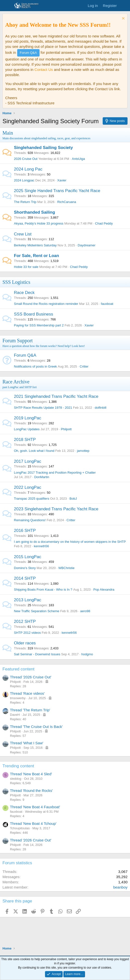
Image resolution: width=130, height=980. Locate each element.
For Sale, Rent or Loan (36, 256)
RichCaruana (67, 202)
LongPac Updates (27, 429)
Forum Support (18, 341)
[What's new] (124, 6)
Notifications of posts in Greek (35, 366)
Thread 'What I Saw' (27, 743)
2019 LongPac (28, 418)
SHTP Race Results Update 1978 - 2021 (43, 408)
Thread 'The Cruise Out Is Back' (36, 727)
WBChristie (66, 568)
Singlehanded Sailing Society (43, 148)
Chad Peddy (104, 223)
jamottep (83, 451)
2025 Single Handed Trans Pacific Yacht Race (57, 191)
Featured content (19, 669)
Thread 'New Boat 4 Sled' (31, 774)
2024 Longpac (24, 180)
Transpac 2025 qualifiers (32, 499)
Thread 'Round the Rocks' (31, 791)
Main (8, 133)
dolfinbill (101, 408)
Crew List (23, 234)
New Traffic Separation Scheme (37, 611)
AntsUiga (78, 159)
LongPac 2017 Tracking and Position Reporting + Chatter (55, 473)
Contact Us (44, 70)
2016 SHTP (25, 531)
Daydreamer (87, 245)
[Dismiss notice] (123, 19)
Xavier (62, 180)
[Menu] (7, 6)
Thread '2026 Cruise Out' (31, 677)
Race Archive (16, 382)
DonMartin (42, 477)
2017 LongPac (28, 461)
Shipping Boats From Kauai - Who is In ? (43, 590)
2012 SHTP (25, 621)
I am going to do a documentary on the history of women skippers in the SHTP (70, 542)
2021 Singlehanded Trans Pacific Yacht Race (56, 396)
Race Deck (24, 293)
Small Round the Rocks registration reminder (46, 304)
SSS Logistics (16, 282)
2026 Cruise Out (26, 159)
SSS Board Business (34, 314)
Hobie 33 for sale (26, 267)
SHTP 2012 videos (27, 633)
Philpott (66, 429)
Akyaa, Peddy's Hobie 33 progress (39, 223)
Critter (84, 366)
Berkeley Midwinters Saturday (35, 245)
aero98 (85, 611)
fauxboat (107, 304)
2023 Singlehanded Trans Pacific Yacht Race (56, 509)
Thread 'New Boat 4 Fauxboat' (35, 807)
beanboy (120, 887)
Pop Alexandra (104, 590)
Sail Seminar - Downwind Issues (37, 654)
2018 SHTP (25, 440)
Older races (25, 643)
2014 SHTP (25, 578)
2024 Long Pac (28, 169)
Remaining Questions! (30, 520)
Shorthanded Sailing (34, 212)
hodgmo (87, 654)
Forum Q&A (25, 355)
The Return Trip (25, 202)
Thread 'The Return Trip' (30, 710)
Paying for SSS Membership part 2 (39, 325)
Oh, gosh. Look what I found (34, 451)
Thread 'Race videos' (27, 693)
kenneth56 (41, 546)
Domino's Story (25, 568)
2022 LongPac (28, 487)
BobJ (73, 499)
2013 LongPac (28, 600)
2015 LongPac (28, 557)
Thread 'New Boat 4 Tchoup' (33, 823)
